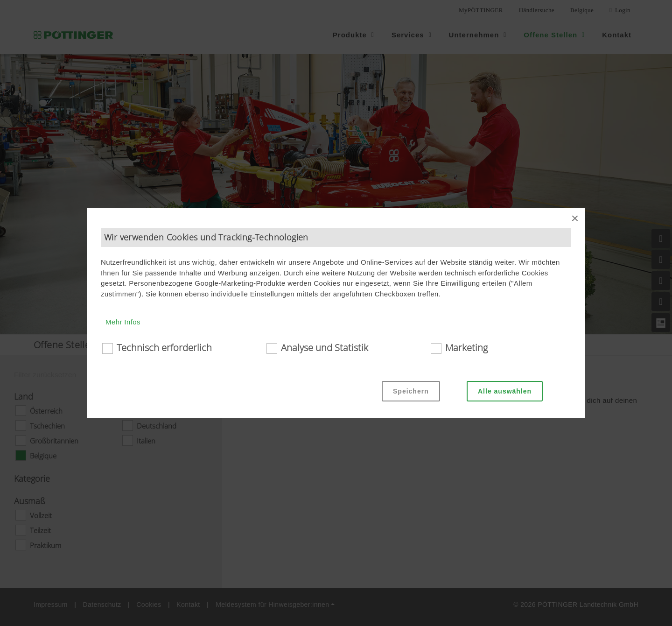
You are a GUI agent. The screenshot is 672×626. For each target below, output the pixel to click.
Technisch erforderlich (164, 348)
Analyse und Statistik (325, 348)
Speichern (411, 391)
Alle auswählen (505, 391)
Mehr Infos (123, 322)
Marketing (466, 348)
